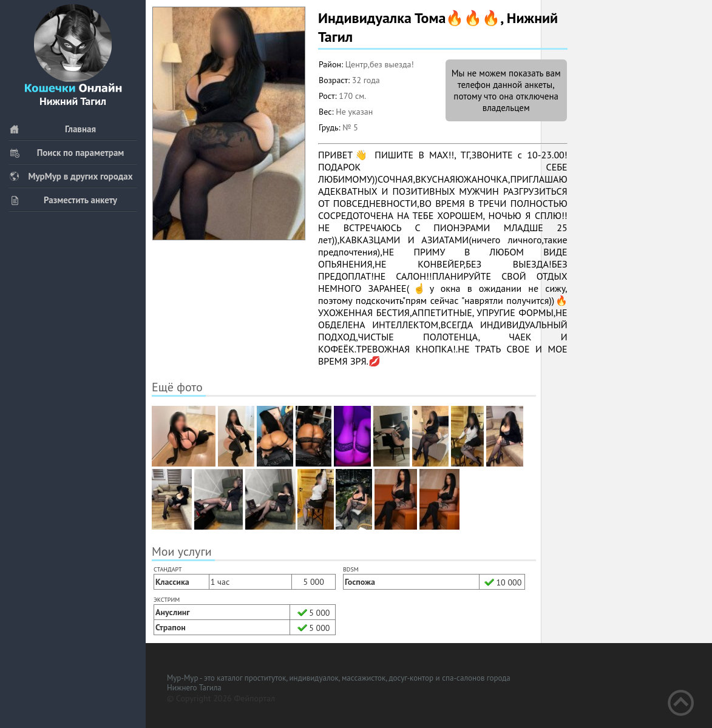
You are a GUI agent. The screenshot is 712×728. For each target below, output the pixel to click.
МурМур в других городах (71, 176)
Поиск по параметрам (66, 153)
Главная (53, 129)
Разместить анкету (63, 200)
